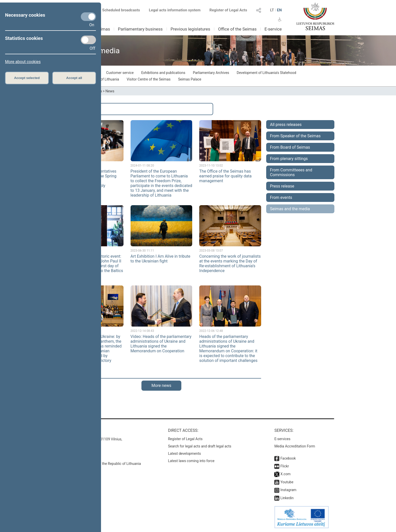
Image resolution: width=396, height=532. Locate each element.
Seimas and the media (290, 209)
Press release (282, 186)
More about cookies (23, 62)
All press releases (286, 125)
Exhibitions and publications (163, 73)
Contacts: (72, 430)
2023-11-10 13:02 (211, 166)
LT (272, 10)
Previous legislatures (190, 29)
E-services (282, 439)
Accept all (74, 78)
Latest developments (184, 454)
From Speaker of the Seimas (295, 136)
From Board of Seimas (290, 147)
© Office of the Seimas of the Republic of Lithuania (101, 464)
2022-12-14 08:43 (142, 331)
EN (279, 10)
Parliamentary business (140, 29)
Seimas (103, 29)
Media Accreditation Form (295, 446)
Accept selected (27, 78)
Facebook (288, 458)
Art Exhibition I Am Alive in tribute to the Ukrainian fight (160, 259)
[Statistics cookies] (88, 40)
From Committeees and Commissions (291, 172)
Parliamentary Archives (211, 73)
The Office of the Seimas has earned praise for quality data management (225, 176)
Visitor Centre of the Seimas (148, 79)
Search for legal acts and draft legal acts (200, 446)
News (110, 91)
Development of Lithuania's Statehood (266, 73)
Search (75, 109)
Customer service (120, 73)
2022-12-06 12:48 (211, 331)
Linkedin (287, 498)
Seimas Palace (190, 79)
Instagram (288, 490)
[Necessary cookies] (88, 17)
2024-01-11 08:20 (142, 166)
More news (161, 385)
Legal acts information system (175, 10)
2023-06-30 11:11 (142, 251)
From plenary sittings (289, 159)
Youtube (287, 482)
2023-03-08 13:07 (211, 251)
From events (281, 197)
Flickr (285, 466)
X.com (285, 474)
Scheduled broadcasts (118, 10)
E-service (273, 29)
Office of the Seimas (237, 29)
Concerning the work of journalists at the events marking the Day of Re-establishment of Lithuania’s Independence (230, 263)
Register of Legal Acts (228, 10)
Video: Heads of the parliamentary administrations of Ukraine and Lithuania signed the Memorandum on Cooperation (161, 344)
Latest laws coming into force (191, 461)
